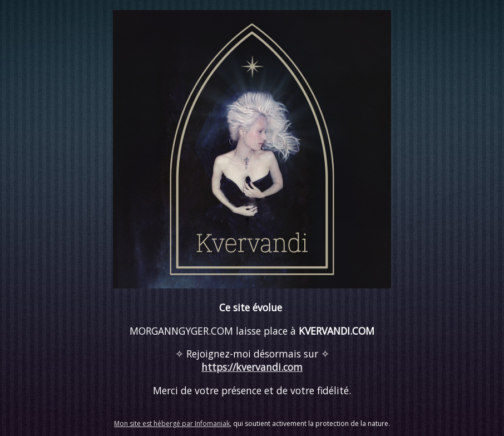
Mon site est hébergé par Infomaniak (172, 423)
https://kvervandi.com (252, 367)
